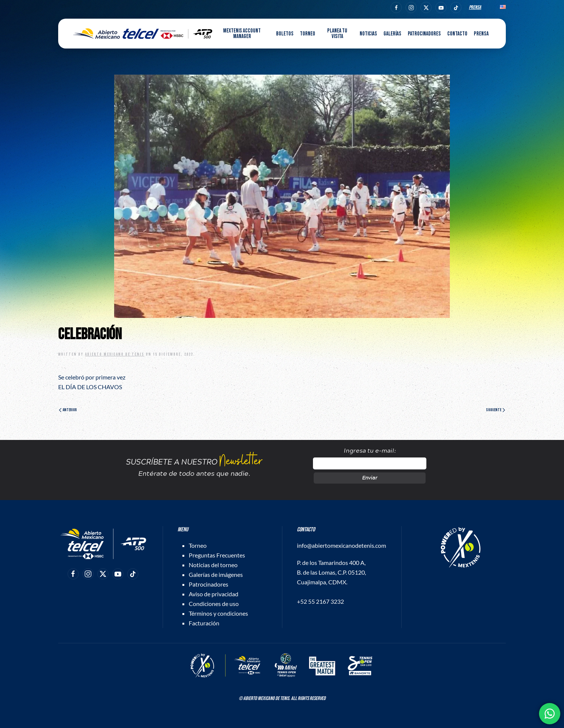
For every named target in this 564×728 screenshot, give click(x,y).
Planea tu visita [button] (337, 34)
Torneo (198, 545)
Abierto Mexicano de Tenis (115, 354)
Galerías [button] (392, 34)
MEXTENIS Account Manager (242, 34)
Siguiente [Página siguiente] (496, 410)
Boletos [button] (285, 34)
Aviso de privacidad (214, 594)
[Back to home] (143, 34)
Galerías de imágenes (216, 574)
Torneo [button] (308, 34)
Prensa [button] (481, 34)
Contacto (457, 34)
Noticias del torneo (213, 565)
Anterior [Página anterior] (68, 410)
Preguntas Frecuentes (217, 555)
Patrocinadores (424, 34)
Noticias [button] (368, 34)
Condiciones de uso (214, 604)
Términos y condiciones (218, 613)
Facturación (204, 623)
